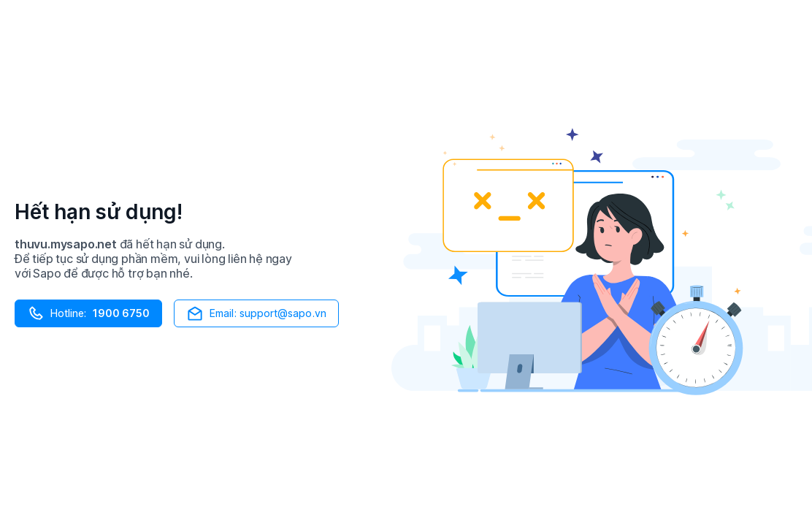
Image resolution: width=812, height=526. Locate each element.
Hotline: (88, 313)
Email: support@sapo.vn (256, 313)
